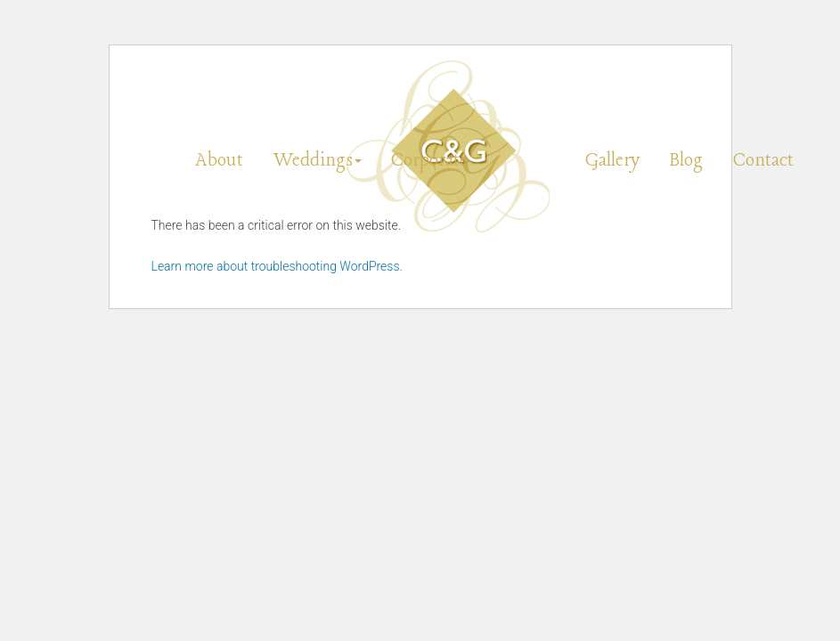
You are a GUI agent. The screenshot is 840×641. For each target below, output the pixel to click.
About (219, 161)
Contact (763, 161)
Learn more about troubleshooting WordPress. (277, 266)
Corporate (429, 161)
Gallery (612, 161)
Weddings (318, 161)
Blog (686, 161)
